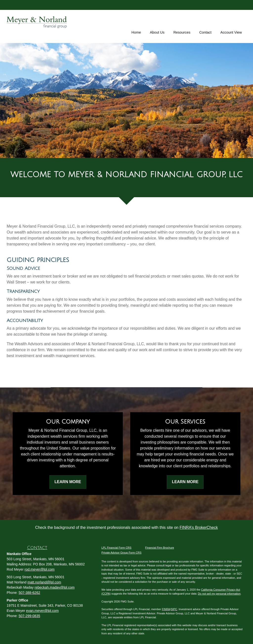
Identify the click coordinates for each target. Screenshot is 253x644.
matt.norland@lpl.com (44, 582)
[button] (157, 26)
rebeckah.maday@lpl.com (55, 587)
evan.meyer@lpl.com (42, 611)
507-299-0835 (29, 616)
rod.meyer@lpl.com (40, 569)
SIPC (174, 609)
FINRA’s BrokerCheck (199, 527)
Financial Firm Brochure (160, 548)
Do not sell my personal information (219, 594)
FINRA (166, 609)
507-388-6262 (29, 593)
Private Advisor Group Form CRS (122, 553)
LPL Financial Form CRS (116, 548)
